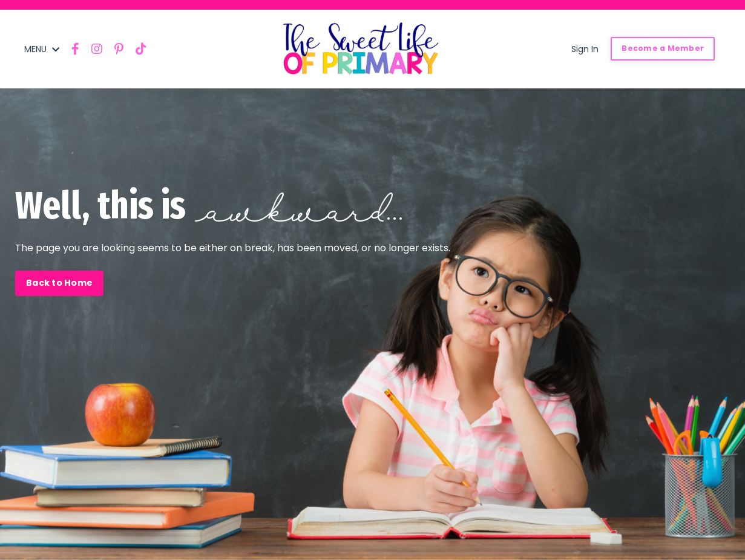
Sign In (585, 49)
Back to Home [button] (59, 283)
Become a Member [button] (663, 48)
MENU (42, 49)
